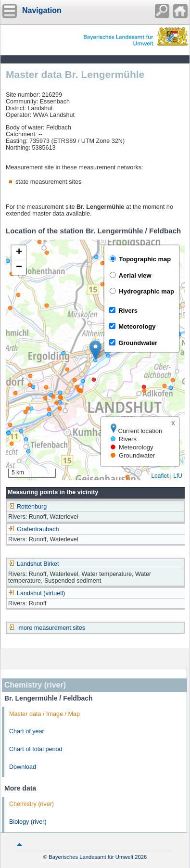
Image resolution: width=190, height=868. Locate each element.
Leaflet (160, 476)
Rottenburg (27, 507)
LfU (178, 476)
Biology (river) (28, 822)
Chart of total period (36, 749)
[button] (95, 350)
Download (23, 767)
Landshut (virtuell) (37, 593)
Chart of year (27, 731)
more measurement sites (52, 628)
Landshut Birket (34, 564)
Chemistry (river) (32, 804)
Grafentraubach (34, 529)
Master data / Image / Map (44, 714)
